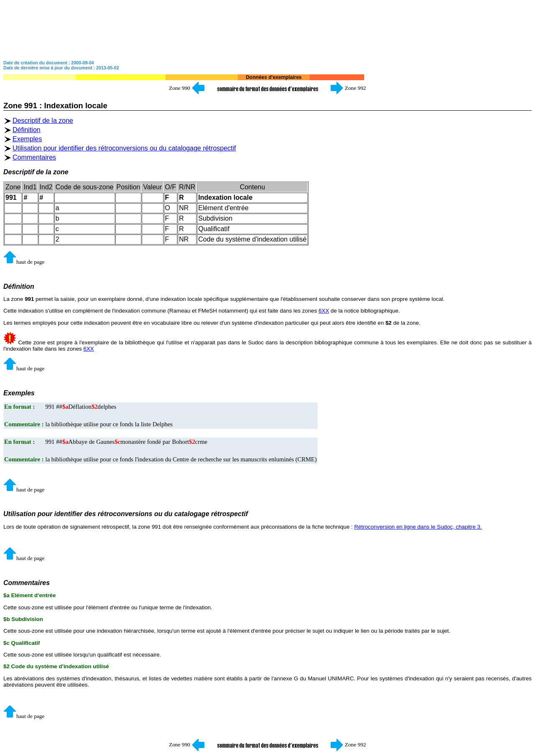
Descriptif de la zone (43, 121)
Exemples (27, 139)
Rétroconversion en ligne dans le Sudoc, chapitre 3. (418, 527)
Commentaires (34, 157)
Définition (27, 130)
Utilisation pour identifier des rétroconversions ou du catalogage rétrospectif (124, 148)
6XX (324, 311)
